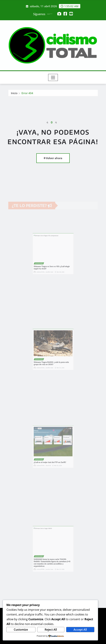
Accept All (80, 630)
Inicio (14, 94)
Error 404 (27, 94)
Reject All (51, 630)
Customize (21, 630)
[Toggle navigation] (53, 77)
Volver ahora (53, 158)
